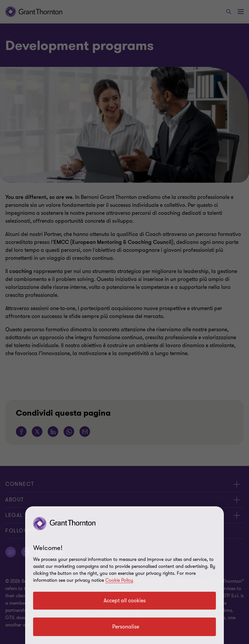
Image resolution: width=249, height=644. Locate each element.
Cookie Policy (119, 580)
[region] (124, 575)
